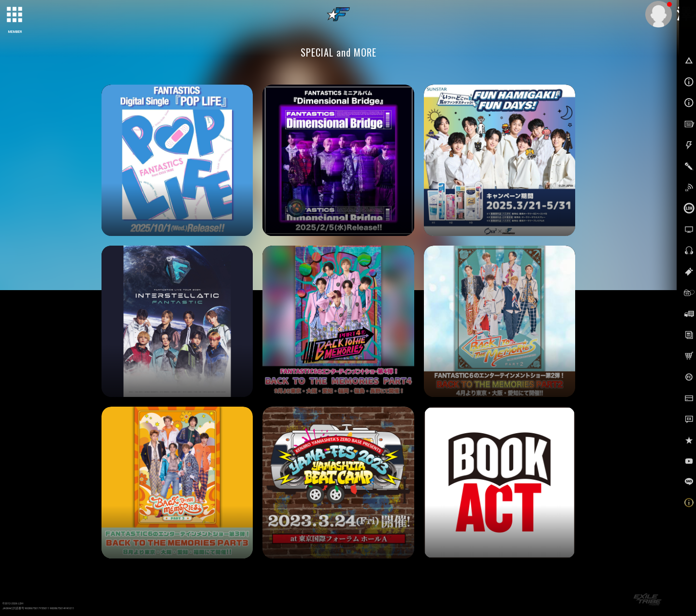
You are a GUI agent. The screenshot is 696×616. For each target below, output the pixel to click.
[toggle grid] (15, 15)
